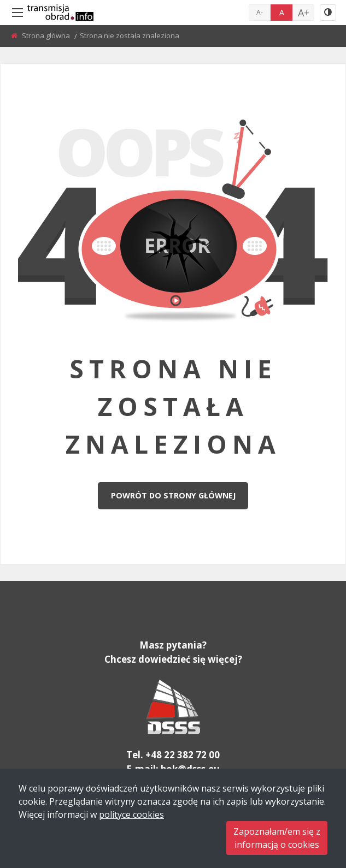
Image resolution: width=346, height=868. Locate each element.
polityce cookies (131, 815)
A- (260, 12)
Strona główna (47, 35)
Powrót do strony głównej (173, 495)
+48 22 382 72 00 (183, 755)
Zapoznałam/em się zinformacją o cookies (277, 838)
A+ (304, 13)
